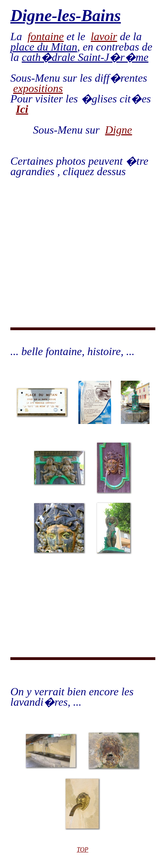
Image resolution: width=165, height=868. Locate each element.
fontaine (46, 36)
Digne (118, 130)
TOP (82, 850)
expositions (38, 88)
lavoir (104, 36)
